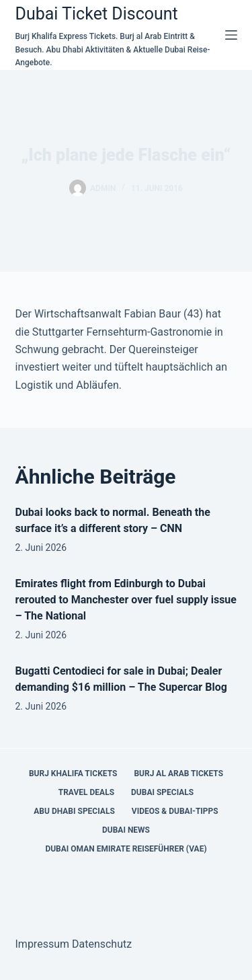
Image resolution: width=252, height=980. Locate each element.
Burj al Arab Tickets (178, 774)
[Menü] (231, 35)
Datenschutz (102, 944)
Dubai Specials (162, 792)
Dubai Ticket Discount (97, 14)
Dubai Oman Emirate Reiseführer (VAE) (126, 849)
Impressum (43, 944)
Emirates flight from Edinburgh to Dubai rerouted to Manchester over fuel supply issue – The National (126, 600)
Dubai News (126, 830)
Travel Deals (86, 792)
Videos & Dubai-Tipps (175, 811)
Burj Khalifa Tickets (73, 774)
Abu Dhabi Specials (74, 811)
